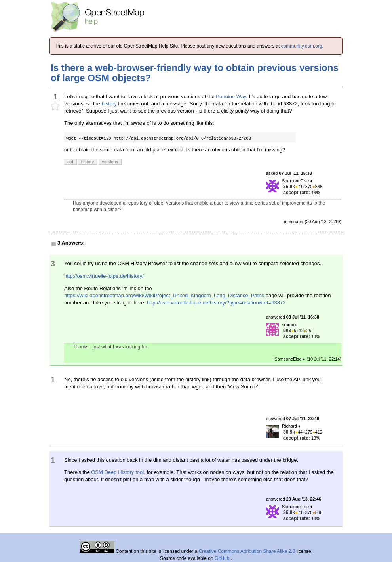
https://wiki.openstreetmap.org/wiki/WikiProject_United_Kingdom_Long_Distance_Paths (164, 295)
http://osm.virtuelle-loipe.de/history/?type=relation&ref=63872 (216, 303)
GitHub (223, 558)
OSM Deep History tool (117, 472)
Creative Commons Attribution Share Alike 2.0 (247, 551)
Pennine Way (231, 97)
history (109, 104)
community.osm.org (302, 46)
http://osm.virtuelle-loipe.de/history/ (104, 276)
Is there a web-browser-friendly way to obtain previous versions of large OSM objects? (195, 73)
